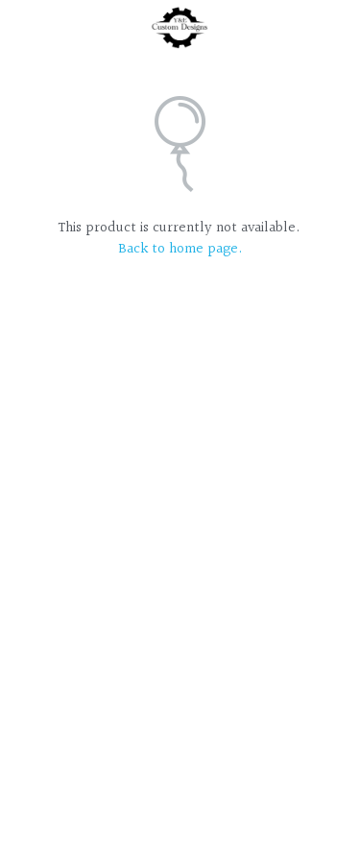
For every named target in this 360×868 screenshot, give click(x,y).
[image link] (180, 27)
